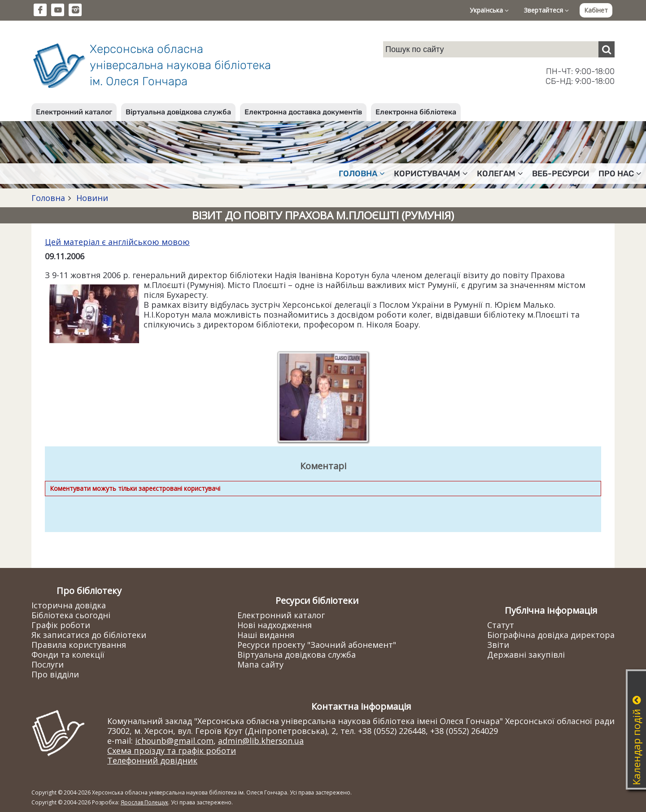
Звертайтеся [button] (546, 10)
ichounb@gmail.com (174, 741)
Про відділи (55, 674)
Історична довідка (69, 605)
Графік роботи (61, 625)
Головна (48, 198)
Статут (501, 625)
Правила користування (79, 645)
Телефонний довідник (152, 760)
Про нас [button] (620, 174)
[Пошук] (607, 49)
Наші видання (266, 635)
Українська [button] (489, 10)
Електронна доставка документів (303, 112)
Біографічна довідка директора (551, 635)
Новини (91, 198)
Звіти (498, 645)
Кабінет (596, 10)
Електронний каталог (74, 112)
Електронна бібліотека (416, 112)
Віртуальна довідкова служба (178, 112)
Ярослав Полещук (144, 802)
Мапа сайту (260, 664)
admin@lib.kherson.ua (261, 741)
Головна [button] (362, 174)
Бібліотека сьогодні (71, 615)
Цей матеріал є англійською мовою (117, 242)
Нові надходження (275, 625)
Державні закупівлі (526, 655)
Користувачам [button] (431, 174)
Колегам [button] (500, 174)
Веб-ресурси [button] (561, 174)
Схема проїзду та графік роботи (172, 751)
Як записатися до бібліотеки (89, 635)
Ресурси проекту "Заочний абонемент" (317, 645)
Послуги (48, 664)
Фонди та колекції (68, 655)
